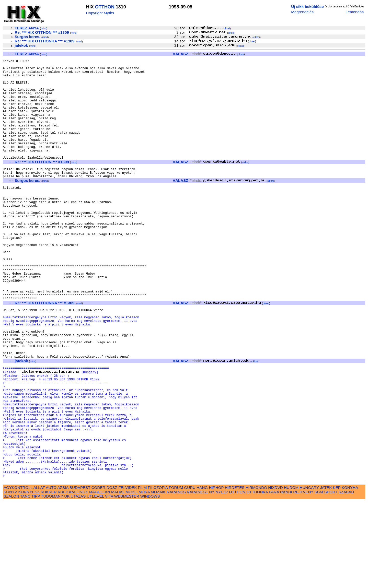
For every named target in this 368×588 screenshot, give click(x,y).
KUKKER (49, 578)
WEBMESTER (127, 582)
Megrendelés (302, 12)
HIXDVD (275, 574)
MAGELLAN (100, 578)
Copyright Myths (100, 13)
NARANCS (176, 578)
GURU (190, 574)
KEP (337, 574)
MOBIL (131, 578)
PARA (274, 578)
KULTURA (67, 578)
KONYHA (350, 574)
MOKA (144, 578)
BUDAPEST (80, 574)
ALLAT (39, 574)
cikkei (227, 28)
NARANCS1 (197, 578)
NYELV (222, 578)
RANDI (286, 578)
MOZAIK (158, 578)
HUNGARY (309, 574)
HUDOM (291, 574)
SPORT (331, 578)
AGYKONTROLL (18, 574)
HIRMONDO (256, 574)
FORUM (176, 574)
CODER (99, 574)
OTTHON (105, 7)
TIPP (36, 582)
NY (212, 578)
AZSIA (63, 574)
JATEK (326, 574)
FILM (142, 574)
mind (44, 28)
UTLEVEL (95, 582)
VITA (109, 582)
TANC (25, 582)
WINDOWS (150, 582)
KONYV (10, 578)
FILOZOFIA (158, 574)
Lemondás (355, 12)
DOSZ (112, 574)
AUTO (51, 574)
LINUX (82, 578)
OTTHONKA (257, 578)
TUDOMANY (52, 582)
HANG (202, 574)
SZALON (11, 582)
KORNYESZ (29, 578)
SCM (319, 578)
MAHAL (118, 578)
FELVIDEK (128, 574)
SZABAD (346, 578)
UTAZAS (78, 582)
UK (67, 582)
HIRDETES (235, 574)
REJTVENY (303, 578)
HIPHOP (216, 574)
